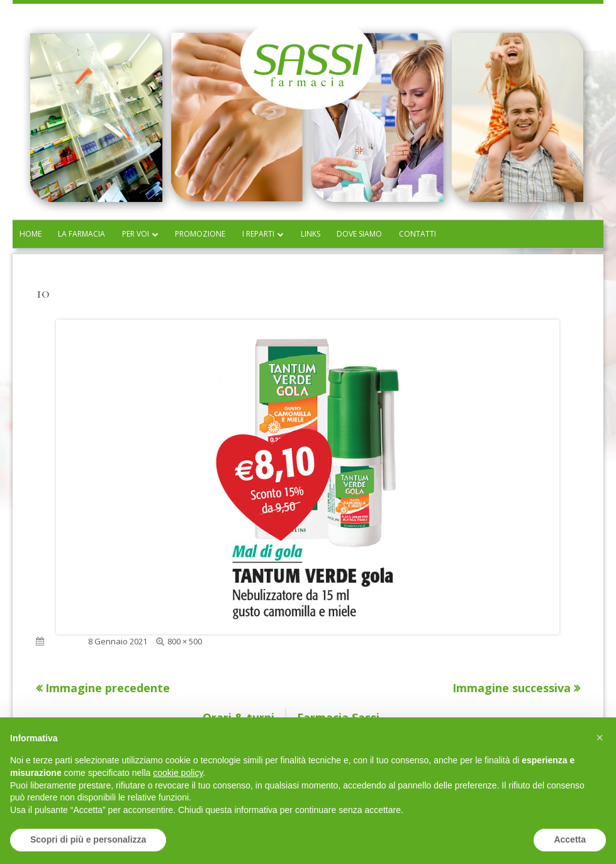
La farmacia (81, 234)
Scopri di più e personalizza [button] (88, 839)
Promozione (200, 234)
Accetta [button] (570, 839)
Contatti (417, 234)
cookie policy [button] (178, 773)
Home (31, 234)
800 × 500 (185, 641)
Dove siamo (359, 234)
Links (311, 234)
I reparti (258, 234)
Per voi (136, 234)
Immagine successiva (512, 688)
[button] (600, 738)
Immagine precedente (108, 688)
